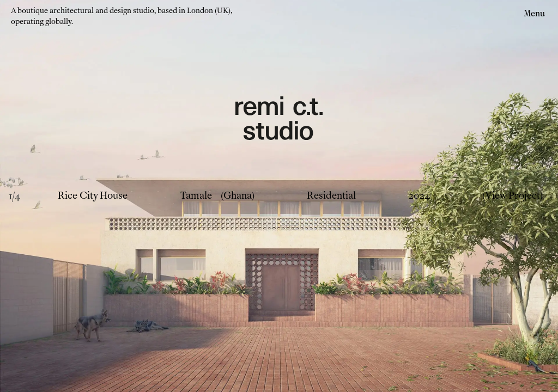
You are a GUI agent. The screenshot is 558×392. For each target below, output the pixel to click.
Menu (534, 13)
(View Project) (512, 196)
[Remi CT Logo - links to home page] (279, 120)
